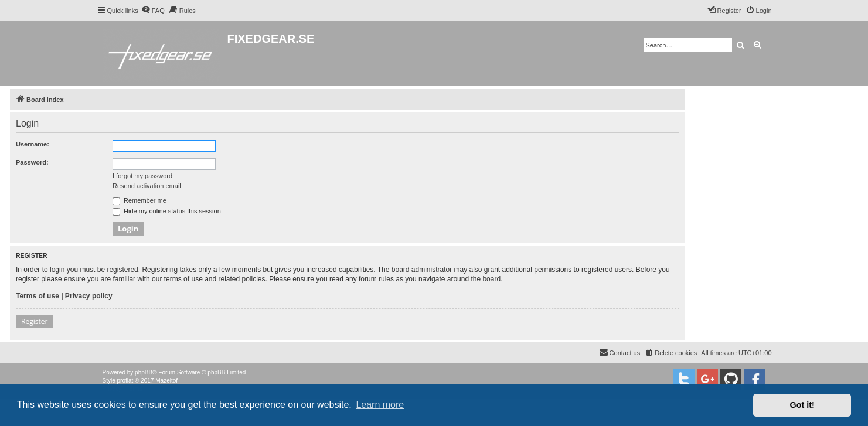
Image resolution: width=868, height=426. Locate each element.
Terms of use (38, 296)
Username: (33, 144)
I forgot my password (142, 176)
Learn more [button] (380, 405)
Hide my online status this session (167, 211)
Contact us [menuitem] (620, 352)
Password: (32, 162)
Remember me (139, 200)
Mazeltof (166, 381)
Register (34, 321)
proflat (125, 381)
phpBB (144, 372)
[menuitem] (153, 11)
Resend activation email (147, 186)
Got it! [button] (802, 405)
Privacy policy (89, 296)
